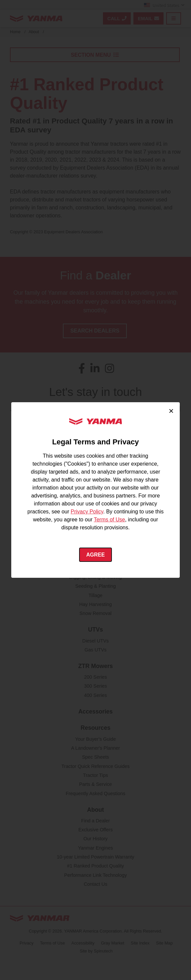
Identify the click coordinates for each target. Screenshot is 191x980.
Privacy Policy (87, 512)
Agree (95, 555)
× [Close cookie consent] (171, 411)
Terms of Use (109, 520)
